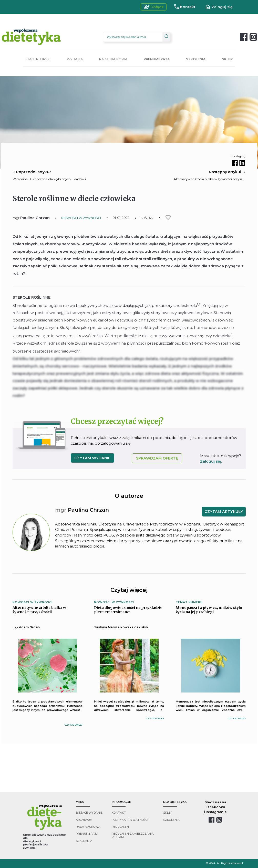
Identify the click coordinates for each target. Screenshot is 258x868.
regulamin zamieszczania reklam (133, 835)
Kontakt (185, 7)
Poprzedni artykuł (32, 172)
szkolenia (84, 841)
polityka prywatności (130, 820)
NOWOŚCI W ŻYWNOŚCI (81, 218)
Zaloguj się (219, 7)
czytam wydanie (92, 458)
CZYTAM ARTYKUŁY (224, 512)
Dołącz (154, 7)
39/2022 (147, 218)
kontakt (119, 813)
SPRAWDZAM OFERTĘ (157, 458)
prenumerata (87, 834)
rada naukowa (88, 827)
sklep (168, 813)
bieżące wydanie (89, 813)
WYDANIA (75, 59)
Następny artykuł (227, 172)
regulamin (120, 827)
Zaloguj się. (211, 461)
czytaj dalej (73, 725)
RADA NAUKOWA (113, 59)
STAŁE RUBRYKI (38, 59)
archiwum (84, 820)
